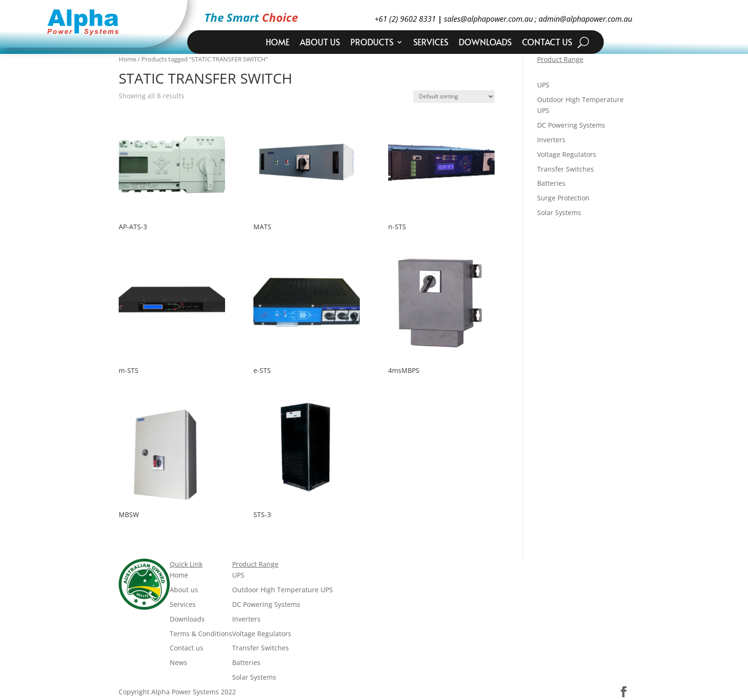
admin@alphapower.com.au (584, 19)
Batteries (551, 183)
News (178, 662)
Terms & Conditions (201, 634)
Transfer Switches (565, 169)
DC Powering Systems (571, 125)
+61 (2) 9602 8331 (405, 19)
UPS (543, 85)
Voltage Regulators (567, 154)
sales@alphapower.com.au (487, 19)
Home (278, 43)
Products (372, 43)
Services (431, 43)
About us (320, 43)
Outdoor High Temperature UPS (283, 590)
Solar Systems (559, 212)
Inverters (551, 140)
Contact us (547, 43)
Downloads (485, 43)
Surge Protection (563, 198)
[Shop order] (454, 97)
